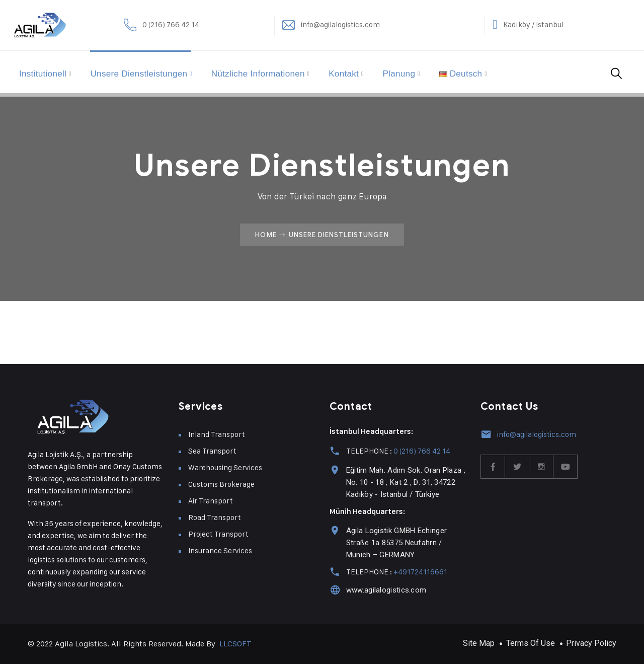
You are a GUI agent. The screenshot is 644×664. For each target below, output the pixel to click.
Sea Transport (212, 451)
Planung (425, 72)
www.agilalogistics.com (385, 590)
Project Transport (218, 534)
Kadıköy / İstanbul (600, 25)
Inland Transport (217, 434)
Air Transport (211, 501)
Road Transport (215, 517)
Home (266, 235)
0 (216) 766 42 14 (233, 25)
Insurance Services (220, 550)
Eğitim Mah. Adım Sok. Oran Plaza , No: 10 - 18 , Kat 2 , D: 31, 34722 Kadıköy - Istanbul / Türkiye (404, 482)
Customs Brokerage (221, 484)
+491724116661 (419, 572)
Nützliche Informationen (278, 72)
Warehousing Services (225, 467)
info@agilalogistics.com (428, 25)
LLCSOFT (235, 644)
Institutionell (53, 72)
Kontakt (368, 72)
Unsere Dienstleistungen (153, 72)
